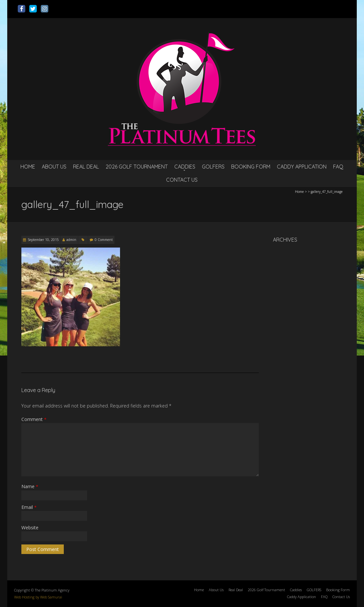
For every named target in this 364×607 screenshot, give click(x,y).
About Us (54, 167)
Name (30, 486)
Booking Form (251, 167)
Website (30, 528)
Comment (34, 419)
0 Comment (104, 240)
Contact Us (182, 180)
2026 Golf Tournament (137, 167)
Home (28, 167)
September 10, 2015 (43, 240)
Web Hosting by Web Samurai (38, 597)
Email (29, 507)
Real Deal (86, 167)
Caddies (185, 167)
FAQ (338, 167)
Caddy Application (302, 167)
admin (71, 240)
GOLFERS (213, 167)
